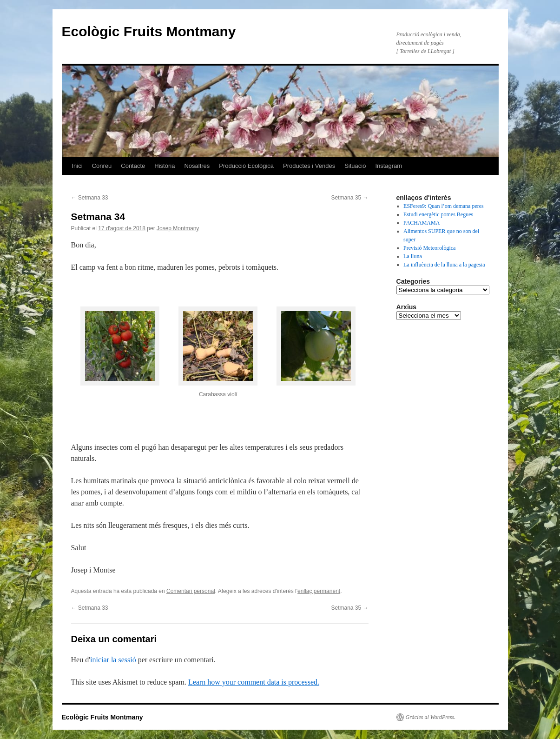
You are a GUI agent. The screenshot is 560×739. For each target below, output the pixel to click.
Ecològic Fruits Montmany (149, 31)
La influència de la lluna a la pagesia (444, 265)
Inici (77, 166)
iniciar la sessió (113, 660)
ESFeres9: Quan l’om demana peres (444, 206)
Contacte (133, 166)
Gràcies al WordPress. (431, 717)
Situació (355, 166)
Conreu (102, 166)
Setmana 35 (349, 198)
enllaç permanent (319, 591)
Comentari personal (191, 591)
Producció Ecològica (246, 166)
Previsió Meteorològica (429, 248)
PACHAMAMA (422, 223)
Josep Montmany (178, 228)
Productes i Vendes (309, 166)
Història (165, 166)
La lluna (413, 256)
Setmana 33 (90, 198)
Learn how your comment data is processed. (254, 682)
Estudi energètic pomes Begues (438, 214)
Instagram (389, 166)
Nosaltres (197, 166)
